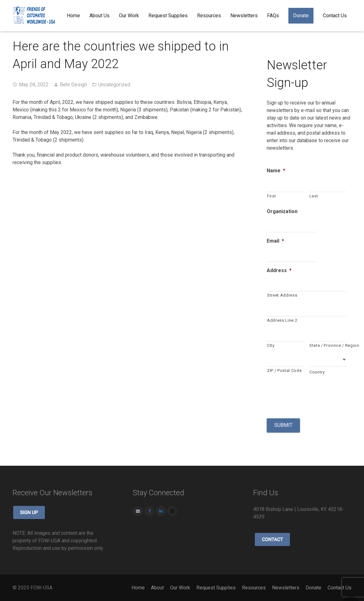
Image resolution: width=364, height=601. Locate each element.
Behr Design (73, 85)
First (271, 196)
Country (317, 372)
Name (276, 171)
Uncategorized (114, 85)
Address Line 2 (282, 320)
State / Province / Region (328, 345)
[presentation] (314, 396)
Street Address (282, 295)
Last (314, 196)
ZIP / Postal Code (284, 370)
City (271, 345)
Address (279, 270)
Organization (282, 211)
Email (275, 241)
